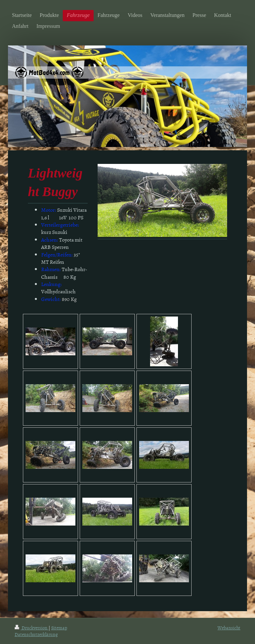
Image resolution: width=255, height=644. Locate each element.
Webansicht (229, 628)
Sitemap (59, 628)
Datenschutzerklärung (36, 634)
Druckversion (32, 628)
